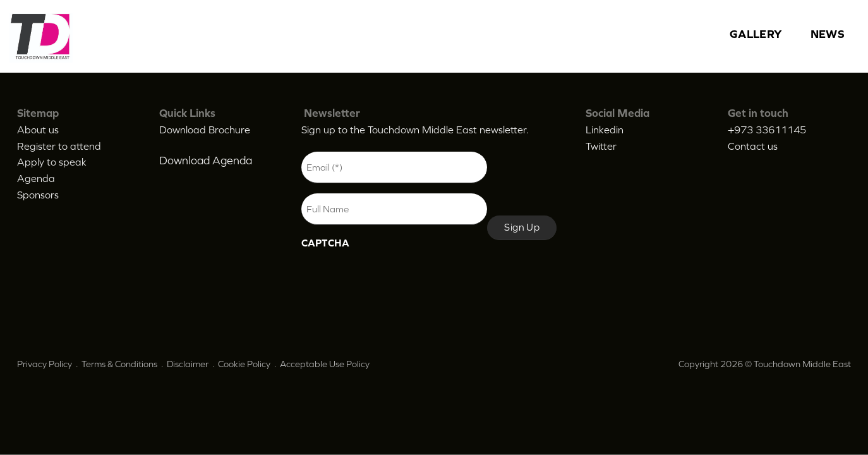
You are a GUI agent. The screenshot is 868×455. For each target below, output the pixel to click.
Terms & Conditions (119, 364)
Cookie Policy (244, 364)
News (828, 34)
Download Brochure (205, 130)
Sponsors (38, 195)
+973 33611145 (767, 130)
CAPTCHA (325, 243)
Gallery (756, 34)
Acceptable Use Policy (325, 364)
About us (38, 130)
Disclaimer (188, 364)
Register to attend (59, 146)
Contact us (753, 146)
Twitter (601, 146)
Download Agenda (206, 161)
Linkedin (605, 130)
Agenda (36, 178)
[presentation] (397, 281)
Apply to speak (52, 162)
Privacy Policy (45, 364)
